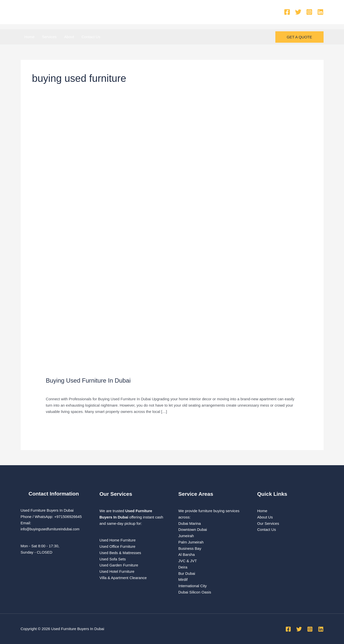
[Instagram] (309, 12)
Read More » (57, 423)
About (69, 37)
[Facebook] (287, 12)
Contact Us (91, 37)
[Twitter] (298, 12)
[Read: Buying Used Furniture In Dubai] (172, 244)
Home (30, 37)
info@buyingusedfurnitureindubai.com (52, 529)
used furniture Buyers (98, 389)
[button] (299, 37)
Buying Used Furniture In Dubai (92, 380)
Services (49, 37)
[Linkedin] (320, 12)
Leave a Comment (61, 389)
